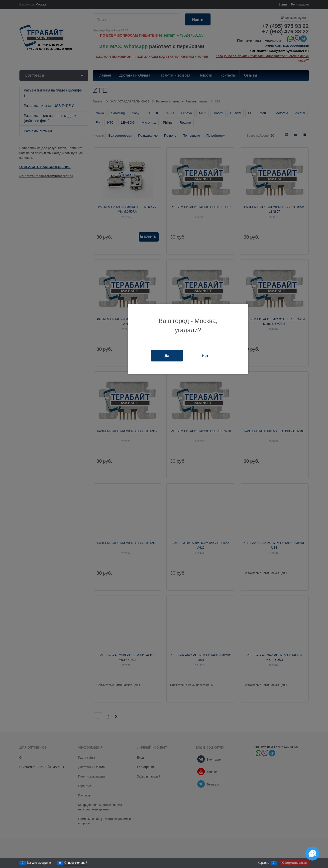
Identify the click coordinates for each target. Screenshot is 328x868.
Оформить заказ (294, 863)
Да (167, 356)
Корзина (264, 863)
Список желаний (76, 863)
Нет (205, 356)
